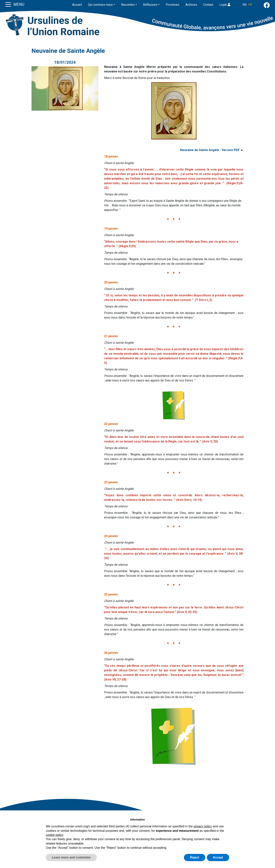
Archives (191, 5)
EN (244, 5)
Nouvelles (128, 5)
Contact (208, 5)
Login (225, 5)
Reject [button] (195, 857)
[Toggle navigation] (8, 4)
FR (250, 5)
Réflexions (150, 5)
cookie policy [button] (54, 835)
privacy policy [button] (203, 826)
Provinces (173, 5)
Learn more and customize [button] (71, 857)
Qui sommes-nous (100, 5)
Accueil (77, 5)
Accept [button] (218, 857)
